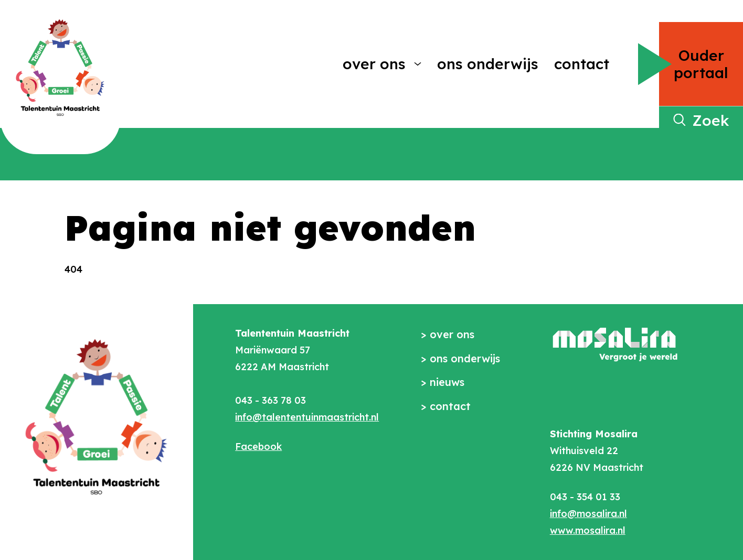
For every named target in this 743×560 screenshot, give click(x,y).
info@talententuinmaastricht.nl (307, 417)
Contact (582, 64)
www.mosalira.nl (588, 530)
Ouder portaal (701, 64)
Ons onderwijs (488, 64)
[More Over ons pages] (418, 64)
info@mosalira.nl (588, 514)
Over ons (374, 64)
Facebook (258, 446)
